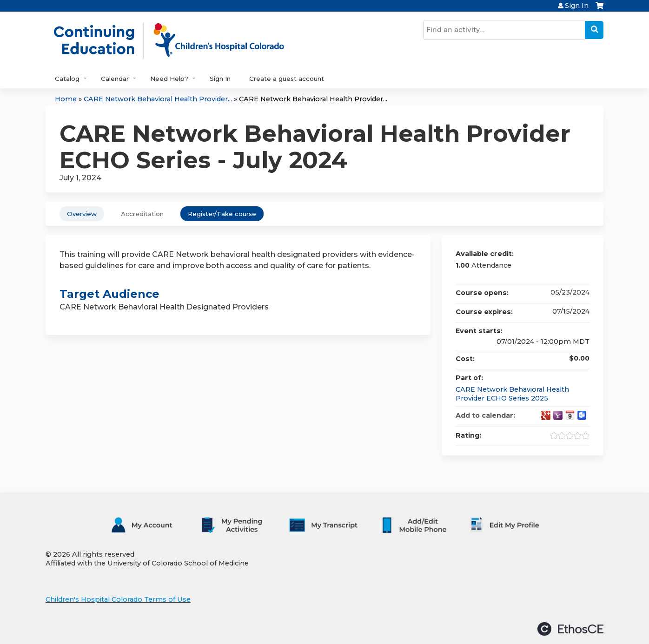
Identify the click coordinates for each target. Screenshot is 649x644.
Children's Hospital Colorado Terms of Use (118, 599)
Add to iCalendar (570, 415)
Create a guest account (287, 79)
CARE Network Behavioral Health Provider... (158, 99)
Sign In (577, 6)
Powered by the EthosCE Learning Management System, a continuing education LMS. (570, 629)
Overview (82, 214)
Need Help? (169, 79)
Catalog (67, 79)
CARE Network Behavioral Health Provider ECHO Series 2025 (512, 394)
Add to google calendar (546, 415)
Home (66, 99)
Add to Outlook (582, 415)
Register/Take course (222, 214)
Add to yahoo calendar (558, 415)
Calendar (115, 79)
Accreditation (142, 214)
